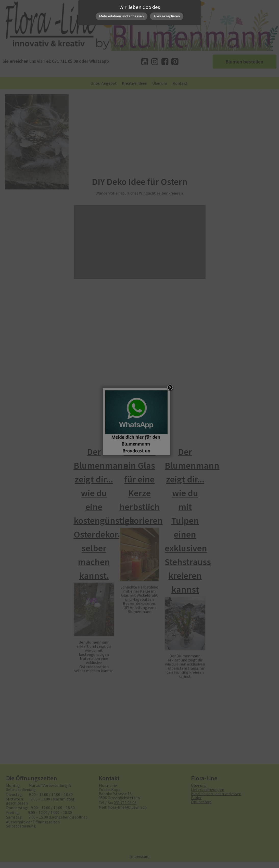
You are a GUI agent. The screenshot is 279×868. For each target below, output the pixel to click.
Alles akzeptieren (167, 16)
